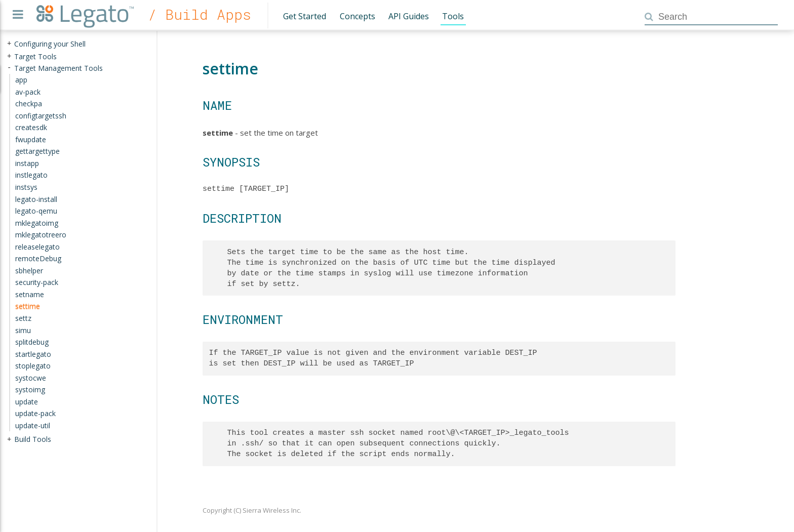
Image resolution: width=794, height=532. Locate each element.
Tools (453, 16)
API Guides (409, 16)
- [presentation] (9, 68)
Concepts (358, 16)
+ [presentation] (9, 44)
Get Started (305, 16)
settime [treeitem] (28, 306)
